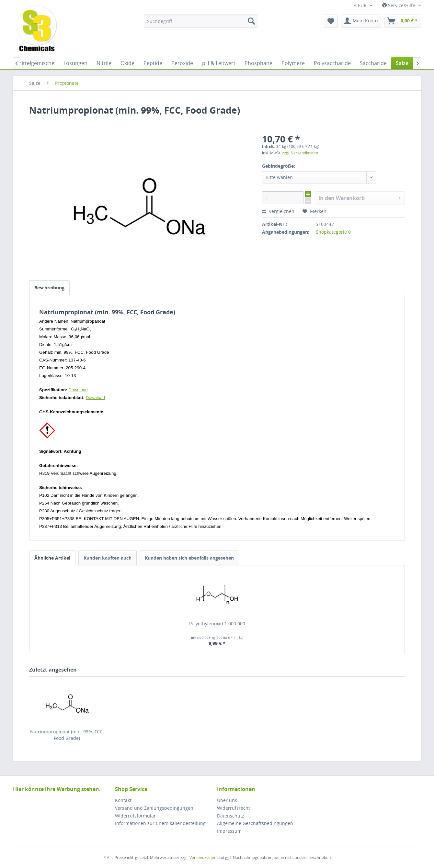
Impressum (229, 831)
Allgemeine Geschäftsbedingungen (255, 823)
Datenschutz (231, 816)
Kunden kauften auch (108, 558)
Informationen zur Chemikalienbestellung (160, 823)
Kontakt (123, 800)
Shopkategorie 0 (333, 232)
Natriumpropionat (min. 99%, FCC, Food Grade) (67, 735)
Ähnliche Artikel (52, 558)
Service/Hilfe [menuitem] (399, 5)
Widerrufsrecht (234, 808)
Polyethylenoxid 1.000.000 (217, 623)
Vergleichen (278, 211)
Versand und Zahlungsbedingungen (154, 808)
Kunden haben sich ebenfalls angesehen (189, 558)
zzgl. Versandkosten (300, 153)
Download (78, 390)
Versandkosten (203, 857)
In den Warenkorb (360, 197)
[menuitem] (201, 21)
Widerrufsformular (135, 816)
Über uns (227, 800)
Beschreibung (49, 288)
